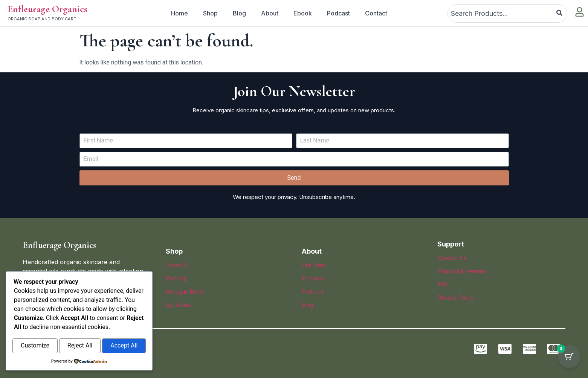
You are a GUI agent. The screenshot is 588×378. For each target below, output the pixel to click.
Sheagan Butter (186, 292)
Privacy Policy (456, 298)
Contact (376, 13)
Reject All (80, 346)
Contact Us (452, 258)
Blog (239, 13)
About (270, 13)
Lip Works (179, 305)
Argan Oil (177, 265)
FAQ (443, 284)
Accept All (124, 346)
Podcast (338, 13)
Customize (35, 346)
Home (179, 13)
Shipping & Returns (462, 271)
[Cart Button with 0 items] (569, 359)
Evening (176, 278)
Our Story (314, 265)
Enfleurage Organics (47, 9)
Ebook (303, 13)
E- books (314, 278)
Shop (210, 13)
